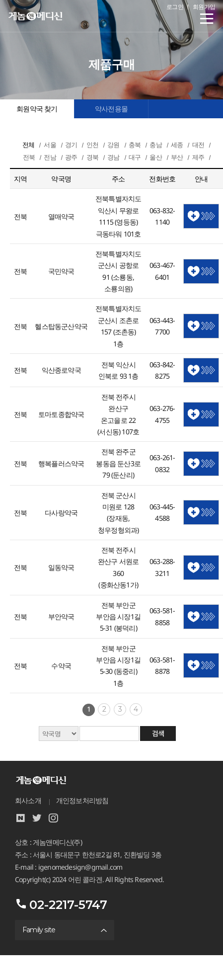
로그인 (175, 7)
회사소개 (28, 801)
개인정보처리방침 (82, 801)
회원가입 (204, 7)
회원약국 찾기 (37, 109)
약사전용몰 (111, 109)
